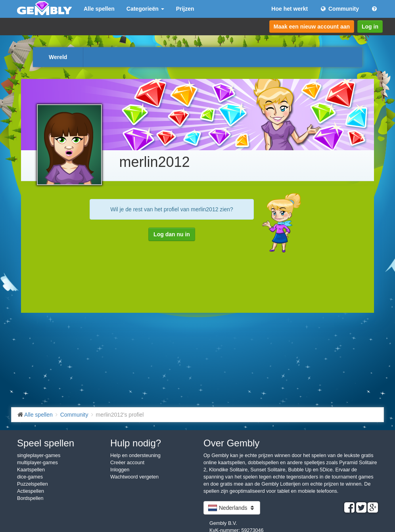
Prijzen (185, 9)
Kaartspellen (31, 470)
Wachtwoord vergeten (134, 477)
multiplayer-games (37, 463)
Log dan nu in (172, 234)
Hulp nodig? (136, 443)
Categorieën (145, 9)
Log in (370, 27)
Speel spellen (46, 443)
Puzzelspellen (33, 484)
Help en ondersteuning (135, 455)
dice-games (30, 477)
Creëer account (127, 463)
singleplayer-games (39, 455)
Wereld (58, 57)
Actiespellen (31, 491)
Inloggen (120, 470)
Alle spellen (99, 9)
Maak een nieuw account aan (312, 27)
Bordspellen (30, 498)
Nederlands (232, 508)
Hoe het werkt (290, 9)
